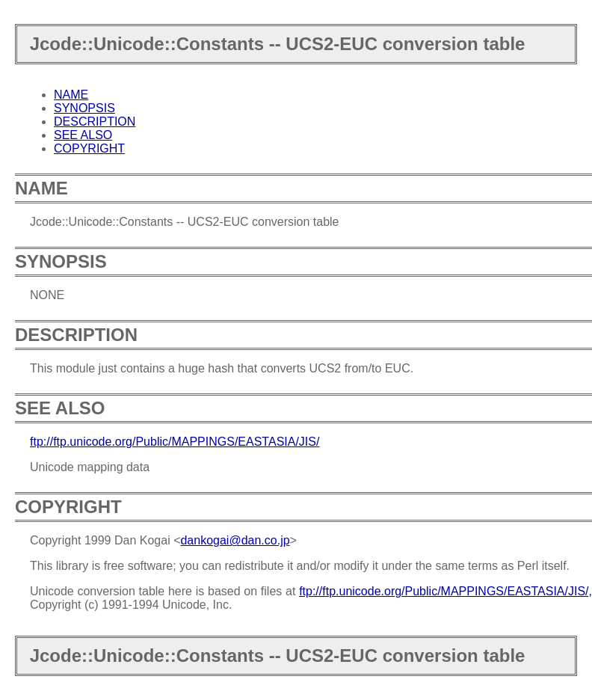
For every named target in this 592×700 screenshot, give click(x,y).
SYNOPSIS (84, 108)
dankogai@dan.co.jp (235, 540)
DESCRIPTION (95, 122)
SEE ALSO (83, 135)
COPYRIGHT (89, 148)
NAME (71, 95)
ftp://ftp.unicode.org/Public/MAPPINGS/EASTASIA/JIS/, (445, 591)
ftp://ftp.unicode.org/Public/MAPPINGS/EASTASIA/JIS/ (175, 442)
